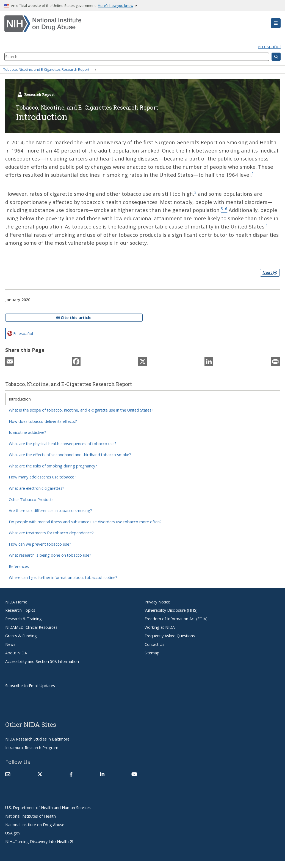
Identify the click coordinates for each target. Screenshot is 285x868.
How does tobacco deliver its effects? (43, 421)
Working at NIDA (160, 626)
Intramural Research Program (32, 747)
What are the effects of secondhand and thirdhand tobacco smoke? (70, 454)
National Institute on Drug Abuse (35, 824)
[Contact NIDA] (8, 773)
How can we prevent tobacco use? (40, 543)
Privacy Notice (157, 601)
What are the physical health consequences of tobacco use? (63, 443)
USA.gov (13, 832)
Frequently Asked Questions (170, 635)
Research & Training (23, 618)
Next (270, 272)
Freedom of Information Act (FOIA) (176, 618)
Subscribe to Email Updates (30, 685)
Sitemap (152, 652)
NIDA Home (16, 601)
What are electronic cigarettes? (37, 487)
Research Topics (20, 610)
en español (269, 47)
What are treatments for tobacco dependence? (51, 532)
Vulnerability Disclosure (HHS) (171, 610)
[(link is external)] (40, 773)
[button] (276, 23)
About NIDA (16, 652)
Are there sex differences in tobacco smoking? (50, 510)
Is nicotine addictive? (27, 432)
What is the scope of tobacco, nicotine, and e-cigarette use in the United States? (81, 409)
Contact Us (154, 643)
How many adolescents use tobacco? (43, 476)
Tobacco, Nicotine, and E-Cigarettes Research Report (46, 69)
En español (23, 333)
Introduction (20, 398)
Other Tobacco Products (31, 499)
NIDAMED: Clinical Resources (31, 626)
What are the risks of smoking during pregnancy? (53, 465)
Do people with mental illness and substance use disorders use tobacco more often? (85, 521)
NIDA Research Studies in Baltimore (37, 738)
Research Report (39, 94)
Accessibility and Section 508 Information (42, 661)
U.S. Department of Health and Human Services (48, 807)
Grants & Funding (21, 635)
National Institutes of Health (31, 815)
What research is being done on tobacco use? (50, 554)
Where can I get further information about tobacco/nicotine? (63, 577)
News (10, 643)
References (19, 566)
